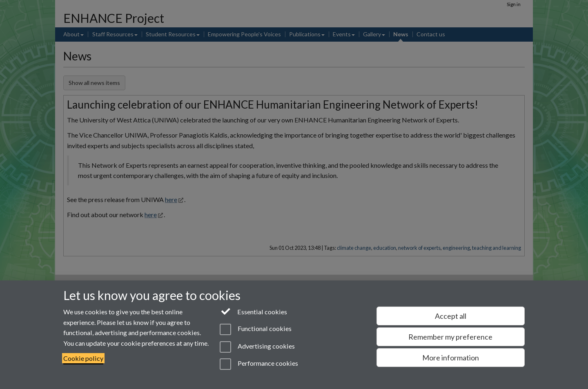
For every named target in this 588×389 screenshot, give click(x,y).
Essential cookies (253, 311)
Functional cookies (255, 329)
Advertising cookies (257, 347)
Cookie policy (83, 358)
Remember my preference (450, 337)
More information (451, 358)
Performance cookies (259, 364)
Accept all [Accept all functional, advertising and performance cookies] (451, 316)
